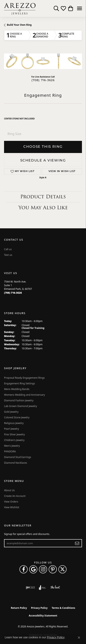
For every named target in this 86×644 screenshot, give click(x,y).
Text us (8, 255)
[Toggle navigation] (80, 8)
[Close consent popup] (79, 638)
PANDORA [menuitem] (10, 451)
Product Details (43, 197)
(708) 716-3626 (43, 80)
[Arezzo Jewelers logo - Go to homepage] (20, 9)
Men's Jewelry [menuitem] (12, 446)
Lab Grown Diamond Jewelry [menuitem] (20, 406)
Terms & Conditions (63, 608)
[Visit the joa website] (42, 588)
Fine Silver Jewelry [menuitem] (15, 434)
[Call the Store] (13, 293)
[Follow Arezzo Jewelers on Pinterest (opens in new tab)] (53, 569)
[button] (56, 9)
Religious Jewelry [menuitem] (14, 423)
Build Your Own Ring (19, 25)
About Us (9, 490)
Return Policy (19, 608)
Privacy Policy (39, 608)
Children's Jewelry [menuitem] (14, 440)
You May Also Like (43, 208)
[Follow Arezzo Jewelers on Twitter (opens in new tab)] (62, 569)
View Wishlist (12, 507)
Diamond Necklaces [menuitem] (16, 463)
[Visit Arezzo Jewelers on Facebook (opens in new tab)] (24, 569)
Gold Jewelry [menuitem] (11, 412)
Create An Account (15, 496)
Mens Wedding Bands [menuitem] (17, 389)
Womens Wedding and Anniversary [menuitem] (24, 395)
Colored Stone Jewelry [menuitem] (17, 417)
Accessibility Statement (43, 616)
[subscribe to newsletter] (77, 543)
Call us (8, 249)
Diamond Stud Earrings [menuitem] (18, 457)
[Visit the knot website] (55, 588)
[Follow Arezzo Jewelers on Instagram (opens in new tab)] (43, 569)
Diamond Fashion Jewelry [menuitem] (19, 400)
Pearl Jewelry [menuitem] (12, 429)
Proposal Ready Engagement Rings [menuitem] (24, 378)
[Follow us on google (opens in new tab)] (33, 569)
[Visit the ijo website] (30, 588)
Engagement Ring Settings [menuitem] (19, 383)
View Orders (11, 502)
